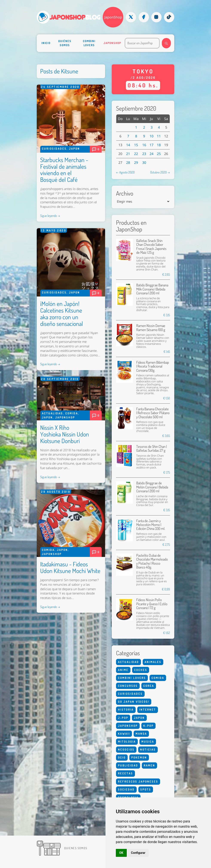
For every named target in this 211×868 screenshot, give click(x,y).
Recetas (125, 773)
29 (136, 163)
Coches (141, 670)
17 (151, 145)
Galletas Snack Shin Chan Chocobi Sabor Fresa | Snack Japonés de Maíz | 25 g (151, 246)
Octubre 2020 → (160, 172)
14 (128, 145)
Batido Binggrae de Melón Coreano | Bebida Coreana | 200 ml (152, 487)
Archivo (125, 193)
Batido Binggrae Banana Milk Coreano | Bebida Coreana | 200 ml (152, 289)
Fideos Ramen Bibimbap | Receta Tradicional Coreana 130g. (153, 366)
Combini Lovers (89, 43)
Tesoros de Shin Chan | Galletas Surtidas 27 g (151, 448)
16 (144, 145)
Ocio (122, 757)
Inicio (46, 43)
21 (128, 154)
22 (136, 154)
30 (144, 163)
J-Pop (123, 718)
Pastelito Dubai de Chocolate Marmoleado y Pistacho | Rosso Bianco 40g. (152, 561)
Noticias (148, 749)
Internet (148, 710)
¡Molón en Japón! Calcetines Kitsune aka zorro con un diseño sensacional (62, 313)
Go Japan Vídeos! (134, 702)
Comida (72, 413)
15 (136, 145)
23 (144, 154)
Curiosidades (54, 149)
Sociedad (126, 789)
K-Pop (148, 726)
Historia (126, 710)
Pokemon (139, 757)
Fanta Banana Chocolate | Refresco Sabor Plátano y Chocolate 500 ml (153, 413)
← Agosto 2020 (125, 172)
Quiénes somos (65, 43)
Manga (141, 734)
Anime (123, 670)
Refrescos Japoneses (138, 781)
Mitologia (127, 742)
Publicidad (128, 765)
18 (159, 145)
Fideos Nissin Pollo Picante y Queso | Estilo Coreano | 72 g (152, 604)
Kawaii (124, 734)
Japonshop (112, 43)
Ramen (149, 765)
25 (159, 154)
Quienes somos (76, 848)
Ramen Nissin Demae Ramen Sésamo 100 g (151, 328)
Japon (74, 149)
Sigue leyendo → (50, 216)
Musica (148, 742)
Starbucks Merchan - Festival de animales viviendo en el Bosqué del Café (64, 170)
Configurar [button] (138, 853)
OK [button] (121, 853)
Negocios (126, 749)
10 (151, 136)
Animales (153, 662)
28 (128, 163)
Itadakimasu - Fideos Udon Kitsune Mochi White (70, 567)
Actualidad (52, 413)
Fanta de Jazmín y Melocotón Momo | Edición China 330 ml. (151, 525)
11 (159, 136)
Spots (146, 789)
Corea (149, 686)
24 (151, 154)
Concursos (128, 686)
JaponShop (113, 17)
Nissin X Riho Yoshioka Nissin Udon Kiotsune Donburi (65, 434)
